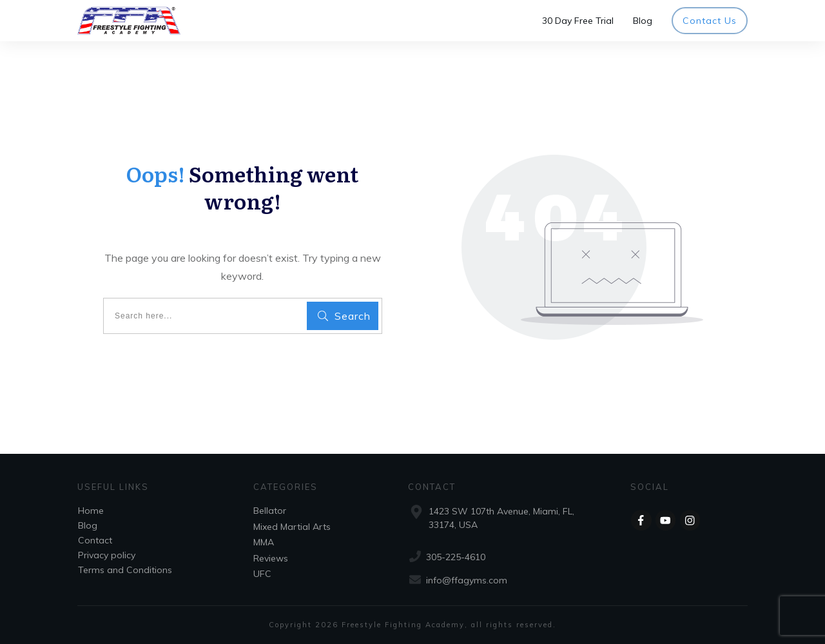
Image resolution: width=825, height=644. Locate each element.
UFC (262, 574)
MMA (264, 542)
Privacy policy (107, 555)
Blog (88, 525)
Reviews (271, 558)
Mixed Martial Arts (292, 527)
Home (91, 511)
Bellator (270, 511)
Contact (95, 540)
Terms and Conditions (125, 570)
